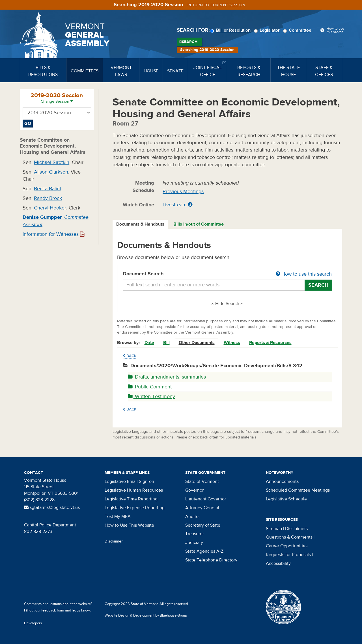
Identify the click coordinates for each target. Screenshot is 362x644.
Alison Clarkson (51, 172)
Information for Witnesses (53, 234)
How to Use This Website (129, 525)
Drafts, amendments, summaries (167, 377)
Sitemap (274, 529)
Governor (194, 490)
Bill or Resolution (231, 30)
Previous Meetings (183, 192)
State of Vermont (202, 481)
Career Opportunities (287, 546)
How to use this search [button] (304, 274)
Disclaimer (114, 541)
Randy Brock (48, 198)
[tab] (141, 224)
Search (190, 42)
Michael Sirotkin (52, 162)
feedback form (53, 610)
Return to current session (216, 5)
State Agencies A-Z (204, 551)
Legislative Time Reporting (131, 499)
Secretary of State (203, 525)
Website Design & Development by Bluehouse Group (146, 615)
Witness (232, 343)
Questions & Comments (289, 537)
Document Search (228, 274)
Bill (166, 343)
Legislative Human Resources (134, 490)
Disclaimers (296, 529)
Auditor (193, 517)
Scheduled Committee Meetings (298, 490)
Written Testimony (151, 396)
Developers (33, 623)
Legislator (268, 30)
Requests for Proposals (288, 555)
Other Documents (197, 343)
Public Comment (150, 387)
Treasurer (195, 534)
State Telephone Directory (211, 560)
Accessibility (278, 563)
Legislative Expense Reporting (135, 508)
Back (130, 356)
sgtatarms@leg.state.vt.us (52, 507)
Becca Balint (48, 189)
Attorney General (202, 508)
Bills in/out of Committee (199, 224)
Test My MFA (118, 517)
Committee (298, 30)
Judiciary (194, 543)
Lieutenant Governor (206, 499)
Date (149, 343)
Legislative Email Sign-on (129, 481)
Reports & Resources (270, 343)
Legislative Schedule (286, 499)
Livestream (175, 205)
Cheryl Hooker (50, 208)
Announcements (282, 481)
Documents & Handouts (140, 224)
